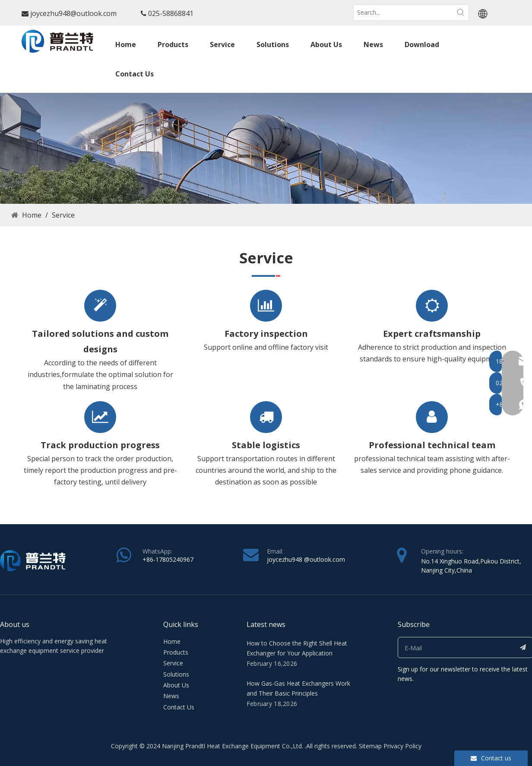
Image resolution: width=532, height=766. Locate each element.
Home (172, 641)
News (171, 696)
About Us (176, 685)
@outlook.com (325, 559)
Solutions (176, 674)
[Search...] (403, 13)
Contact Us (179, 707)
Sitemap (370, 746)
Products (176, 652)
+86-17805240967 (168, 559)
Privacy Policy (402, 746)
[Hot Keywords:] (461, 13)
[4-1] (266, 148)
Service (173, 663)
